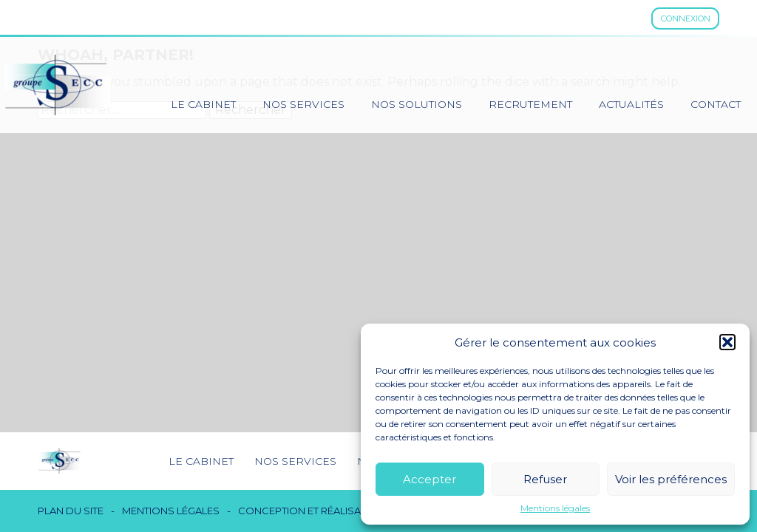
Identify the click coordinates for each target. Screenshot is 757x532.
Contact (716, 104)
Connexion (686, 18)
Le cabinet (203, 104)
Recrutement (530, 104)
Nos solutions (417, 104)
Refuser (545, 479)
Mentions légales (555, 508)
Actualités (631, 104)
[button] (727, 342)
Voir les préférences (671, 479)
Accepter (430, 479)
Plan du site (71, 511)
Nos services (303, 104)
